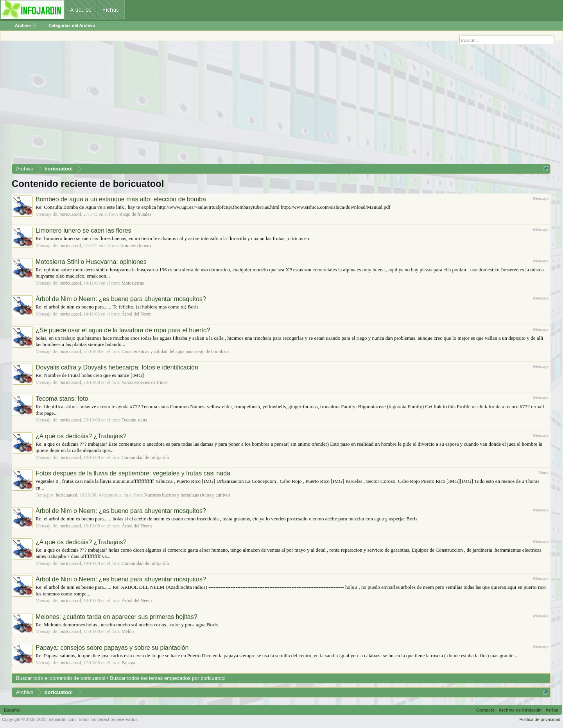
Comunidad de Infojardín (145, 457)
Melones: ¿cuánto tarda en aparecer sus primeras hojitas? (117, 617)
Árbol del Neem (137, 314)
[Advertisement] (246, 105)
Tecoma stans (134, 420)
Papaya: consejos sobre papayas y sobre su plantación (112, 648)
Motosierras (133, 283)
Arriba (552, 710)
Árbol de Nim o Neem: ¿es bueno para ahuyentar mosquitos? (121, 299)
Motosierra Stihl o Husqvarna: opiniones (91, 262)
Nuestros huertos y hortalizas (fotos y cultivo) (187, 495)
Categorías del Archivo (72, 25)
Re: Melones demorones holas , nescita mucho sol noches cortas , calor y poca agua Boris (127, 625)
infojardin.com (62, 719)
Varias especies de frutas (145, 382)
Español (12, 710)
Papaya (128, 663)
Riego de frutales (135, 214)
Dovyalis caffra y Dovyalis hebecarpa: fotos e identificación (117, 367)
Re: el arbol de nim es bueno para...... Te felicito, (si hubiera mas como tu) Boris (117, 307)
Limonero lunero (135, 246)
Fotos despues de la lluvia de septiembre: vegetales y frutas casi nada (133, 473)
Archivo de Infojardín (520, 710)
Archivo (26, 25)
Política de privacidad (540, 719)
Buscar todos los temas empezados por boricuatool (168, 678)
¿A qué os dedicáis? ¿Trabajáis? (81, 436)
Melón (128, 631)
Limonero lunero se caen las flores (83, 230)
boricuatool (70, 214)
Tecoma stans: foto (62, 399)
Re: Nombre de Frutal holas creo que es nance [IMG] (90, 375)
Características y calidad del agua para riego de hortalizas (176, 351)
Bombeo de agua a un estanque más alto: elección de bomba (121, 199)
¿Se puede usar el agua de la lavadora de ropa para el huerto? (123, 330)
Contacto (486, 710)
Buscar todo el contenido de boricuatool (61, 678)
